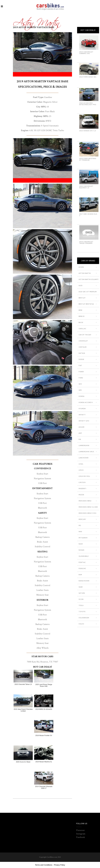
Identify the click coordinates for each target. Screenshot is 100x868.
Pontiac (82, 562)
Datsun (82, 353)
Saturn (82, 593)
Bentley (82, 298)
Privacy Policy (59, 865)
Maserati (82, 489)
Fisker (81, 372)
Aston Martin (36, 21)
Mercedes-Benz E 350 (87, 513)
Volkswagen (84, 618)
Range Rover (84, 581)
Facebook (81, 837)
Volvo (81, 624)
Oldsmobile (84, 556)
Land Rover (84, 458)
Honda (82, 396)
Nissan (81, 550)
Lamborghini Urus (86, 452)
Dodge (81, 359)
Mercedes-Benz (85, 501)
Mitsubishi (83, 538)
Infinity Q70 (84, 421)
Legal (81, 464)
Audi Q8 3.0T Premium (88, 292)
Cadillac (82, 329)
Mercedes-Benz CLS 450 (88, 507)
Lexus (81, 470)
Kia (80, 439)
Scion (81, 599)
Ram (80, 575)
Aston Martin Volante (89, 279)
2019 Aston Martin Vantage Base (34, 27)
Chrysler (83, 347)
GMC (80, 390)
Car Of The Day (85, 335)
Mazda (81, 495)
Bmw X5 (82, 316)
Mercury (82, 519)
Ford (81, 378)
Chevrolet (83, 341)
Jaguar (82, 427)
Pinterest (80, 830)
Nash (81, 544)
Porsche (82, 568)
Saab (81, 587)
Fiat (80, 366)
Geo (80, 384)
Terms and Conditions (44, 865)
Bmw (80, 310)
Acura (81, 267)
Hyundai (82, 409)
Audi (81, 286)
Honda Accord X (86, 402)
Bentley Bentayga (86, 304)
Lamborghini (84, 445)
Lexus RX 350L (84, 476)
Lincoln (82, 482)
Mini (80, 532)
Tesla (81, 605)
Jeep (80, 433)
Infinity (82, 415)
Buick (81, 322)
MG (80, 525)
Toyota (82, 612)
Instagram (81, 834)
